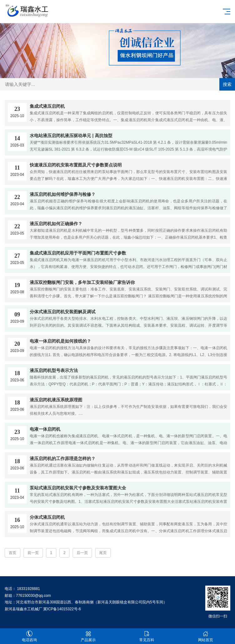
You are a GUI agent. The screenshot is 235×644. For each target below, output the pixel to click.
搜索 (227, 84)
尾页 (103, 553)
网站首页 (206, 636)
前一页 (33, 553)
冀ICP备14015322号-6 (62, 609)
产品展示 (88, 636)
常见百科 (147, 636)
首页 (13, 553)
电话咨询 (29, 636)
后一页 (82, 553)
